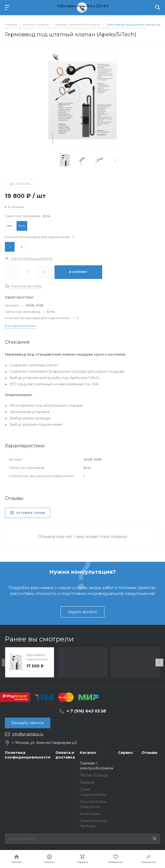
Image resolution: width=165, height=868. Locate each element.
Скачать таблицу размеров (32, 258)
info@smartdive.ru (28, 734)
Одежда (87, 782)
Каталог (88, 753)
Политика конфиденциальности (28, 755)
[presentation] (115, 160)
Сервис (125, 753)
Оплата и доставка (65, 755)
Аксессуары (90, 814)
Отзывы (150, 753)
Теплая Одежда (94, 775)
